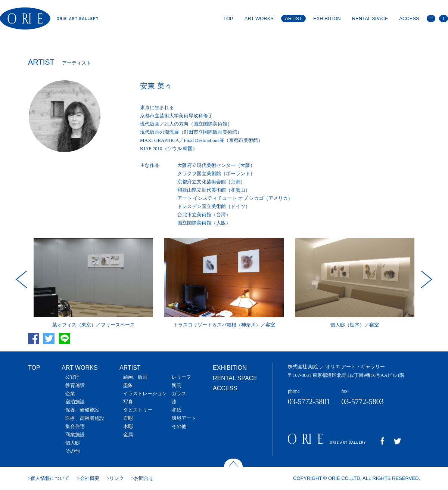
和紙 (177, 410)
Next (426, 279)
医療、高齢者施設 (85, 418)
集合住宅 (75, 426)
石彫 (128, 418)
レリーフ (181, 377)
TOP (228, 18)
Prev (22, 279)
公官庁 (73, 377)
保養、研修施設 (82, 410)
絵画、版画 (135, 377)
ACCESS (409, 18)
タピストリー (138, 410)
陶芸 (177, 385)
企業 (70, 393)
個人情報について (50, 478)
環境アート (184, 418)
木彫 (128, 426)
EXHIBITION (327, 18)
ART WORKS (259, 18)
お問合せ (144, 478)
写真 (128, 402)
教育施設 (75, 385)
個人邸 (73, 443)
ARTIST (293, 18)
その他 (73, 451)
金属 (128, 435)
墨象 (128, 385)
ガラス (179, 393)
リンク (117, 478)
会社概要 (90, 478)
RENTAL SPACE (370, 18)
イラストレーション (145, 393)
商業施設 (75, 435)
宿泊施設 (75, 402)
